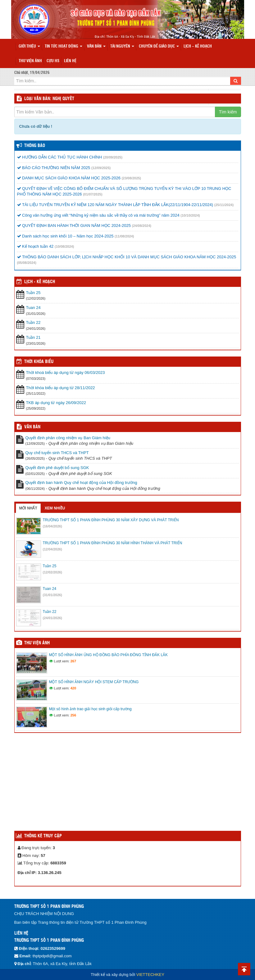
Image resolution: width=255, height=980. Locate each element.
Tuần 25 (33, 293)
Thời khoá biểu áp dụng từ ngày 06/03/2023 (66, 373)
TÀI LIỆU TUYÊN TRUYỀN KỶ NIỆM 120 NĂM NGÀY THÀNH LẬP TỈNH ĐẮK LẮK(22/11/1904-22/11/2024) (115, 205)
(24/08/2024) (142, 226)
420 (73, 688)
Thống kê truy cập (43, 836)
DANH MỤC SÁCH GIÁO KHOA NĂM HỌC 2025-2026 (69, 178)
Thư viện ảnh (30, 61)
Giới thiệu (29, 46)
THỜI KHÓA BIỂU (39, 362)
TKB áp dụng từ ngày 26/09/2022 (56, 403)
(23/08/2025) (131, 178)
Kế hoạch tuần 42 (35, 246)
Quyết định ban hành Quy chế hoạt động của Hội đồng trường (81, 483)
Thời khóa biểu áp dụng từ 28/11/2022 (61, 388)
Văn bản (96, 46)
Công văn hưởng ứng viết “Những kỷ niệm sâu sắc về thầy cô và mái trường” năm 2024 (98, 215)
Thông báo (35, 146)
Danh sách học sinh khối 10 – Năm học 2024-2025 (65, 236)
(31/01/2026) (52, 595)
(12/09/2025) (101, 168)
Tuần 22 (33, 322)
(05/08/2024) (27, 263)
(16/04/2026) (52, 526)
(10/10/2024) (190, 215)
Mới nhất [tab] (28, 508)
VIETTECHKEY (150, 975)
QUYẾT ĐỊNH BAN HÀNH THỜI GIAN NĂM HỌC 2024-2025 (74, 225)
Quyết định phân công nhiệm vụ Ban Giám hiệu (68, 438)
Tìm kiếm (228, 112)
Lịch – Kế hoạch (198, 46)
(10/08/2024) (64, 246)
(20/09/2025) (113, 157)
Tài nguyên (122, 46)
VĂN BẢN (32, 427)
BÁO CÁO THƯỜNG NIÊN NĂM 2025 (54, 168)
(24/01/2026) (52, 618)
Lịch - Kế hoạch (40, 282)
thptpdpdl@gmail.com (52, 956)
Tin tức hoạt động (64, 46)
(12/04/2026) (52, 549)
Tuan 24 (33, 308)
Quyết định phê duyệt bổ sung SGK (57, 468)
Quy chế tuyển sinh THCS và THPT (57, 453)
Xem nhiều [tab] (55, 508)
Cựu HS (53, 61)
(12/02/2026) (52, 572)
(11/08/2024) (124, 236)
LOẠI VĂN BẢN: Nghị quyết (49, 99)
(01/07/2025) (93, 194)
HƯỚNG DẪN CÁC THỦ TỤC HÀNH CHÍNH (60, 157)
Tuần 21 (33, 337)
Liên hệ (70, 61)
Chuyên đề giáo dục (159, 46)
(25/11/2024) (224, 205)
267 (73, 661)
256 (73, 715)
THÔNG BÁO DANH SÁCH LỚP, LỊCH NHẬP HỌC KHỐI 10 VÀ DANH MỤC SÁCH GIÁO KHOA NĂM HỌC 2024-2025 (127, 257)
